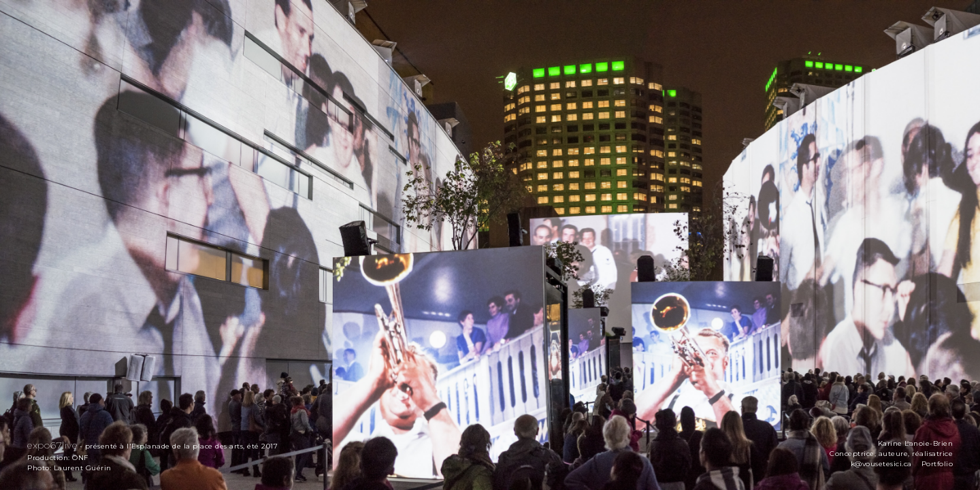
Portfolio (937, 464)
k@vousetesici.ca (881, 464)
